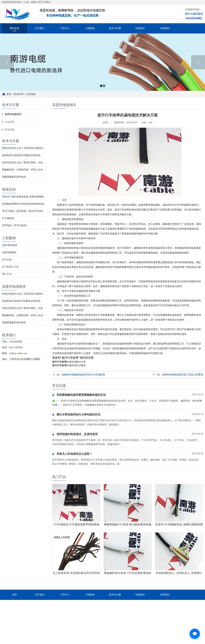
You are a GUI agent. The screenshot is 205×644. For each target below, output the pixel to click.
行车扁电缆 (8, 218)
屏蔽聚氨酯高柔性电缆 (14, 177)
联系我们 (165, 28)
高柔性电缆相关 (13, 114)
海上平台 (7, 274)
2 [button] (104, 90)
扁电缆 (166, 205)
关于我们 (40, 28)
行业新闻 (9, 122)
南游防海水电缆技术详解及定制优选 (21, 155)
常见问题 (9, 130)
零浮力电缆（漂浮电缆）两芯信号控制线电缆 (26, 211)
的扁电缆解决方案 (69, 362)
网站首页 (15, 28)
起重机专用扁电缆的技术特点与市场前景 (83, 375)
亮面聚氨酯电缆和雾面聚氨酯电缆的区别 (79, 395)
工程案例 (90, 28)
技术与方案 (115, 28)
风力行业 (7, 260)
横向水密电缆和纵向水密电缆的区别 (76, 415)
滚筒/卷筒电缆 (10, 245)
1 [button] (101, 90)
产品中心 (65, 28)
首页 (15, 595)
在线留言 (140, 28)
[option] (102, 66)
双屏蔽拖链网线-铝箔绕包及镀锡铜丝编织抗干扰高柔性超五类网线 (37, 204)
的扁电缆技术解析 (69, 365)
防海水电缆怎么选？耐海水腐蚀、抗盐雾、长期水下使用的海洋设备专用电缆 (43, 162)
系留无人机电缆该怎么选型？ (72, 454)
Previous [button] (7, 67)
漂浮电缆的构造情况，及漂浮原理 (75, 434)
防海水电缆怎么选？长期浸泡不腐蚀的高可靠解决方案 (31, 148)
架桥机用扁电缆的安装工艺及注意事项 (183, 375)
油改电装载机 (9, 252)
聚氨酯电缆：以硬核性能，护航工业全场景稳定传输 (30, 170)
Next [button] (198, 67)
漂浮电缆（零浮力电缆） (15, 225)
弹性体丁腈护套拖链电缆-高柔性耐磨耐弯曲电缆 (28, 197)
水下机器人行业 (10, 267)
